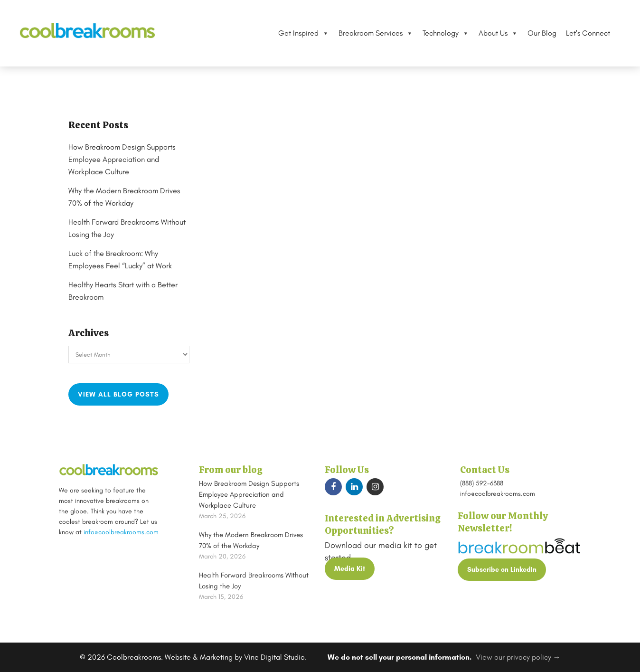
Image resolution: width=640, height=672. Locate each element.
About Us (493, 33)
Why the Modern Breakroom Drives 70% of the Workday (251, 540)
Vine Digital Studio (274, 657)
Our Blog (536, 33)
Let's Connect (582, 33)
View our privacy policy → (518, 657)
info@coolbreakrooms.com (121, 532)
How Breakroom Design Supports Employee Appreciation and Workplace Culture (128, 160)
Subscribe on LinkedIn (502, 570)
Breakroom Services (370, 33)
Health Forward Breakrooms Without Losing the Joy (254, 581)
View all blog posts (118, 394)
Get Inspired (298, 33)
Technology (440, 33)
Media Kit (350, 569)
